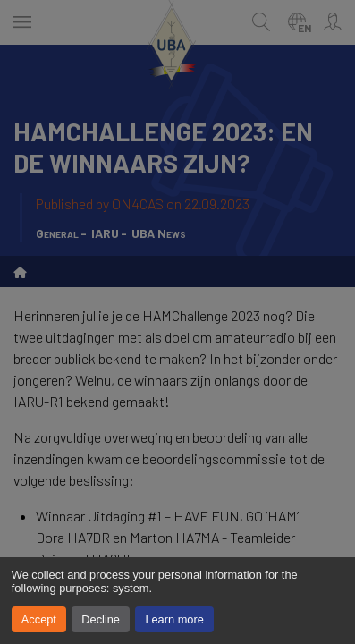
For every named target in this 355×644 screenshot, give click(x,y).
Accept (39, 619)
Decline (101, 619)
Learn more (174, 619)
